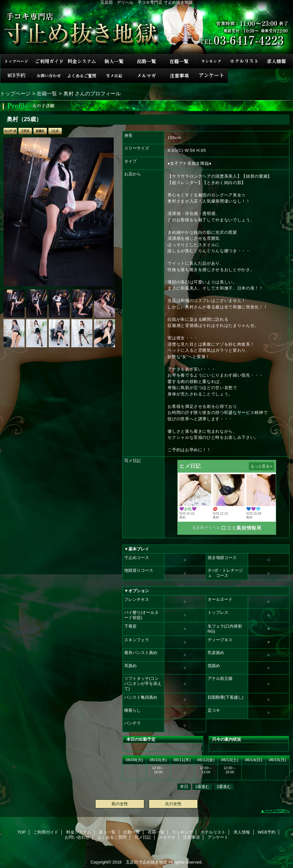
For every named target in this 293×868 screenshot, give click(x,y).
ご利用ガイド (49, 61)
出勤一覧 (146, 61)
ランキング (211, 61)
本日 (184, 787)
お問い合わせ (49, 76)
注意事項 (179, 76)
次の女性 (173, 804)
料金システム (82, 61)
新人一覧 (114, 61)
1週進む (202, 787)
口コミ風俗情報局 (241, 528)
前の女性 (120, 804)
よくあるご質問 (82, 76)
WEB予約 (17, 76)
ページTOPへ (277, 811)
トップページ (15, 93)
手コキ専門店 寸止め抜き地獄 (146, 27)
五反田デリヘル (207, 528)
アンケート (211, 76)
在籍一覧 (179, 61)
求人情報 (276, 61)
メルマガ (146, 76)
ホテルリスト (244, 61)
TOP (17, 61)
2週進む (224, 787)
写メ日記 (114, 76)
